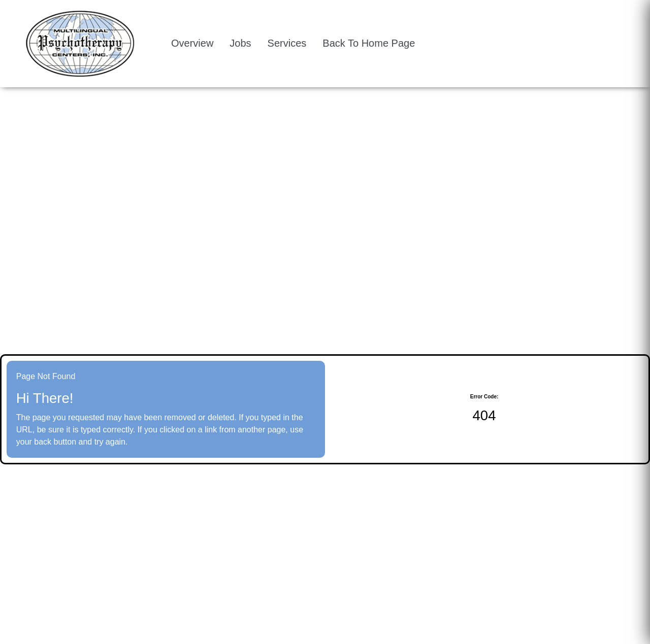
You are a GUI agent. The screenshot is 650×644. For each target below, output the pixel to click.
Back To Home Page (369, 43)
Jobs (240, 43)
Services (287, 43)
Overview (192, 43)
